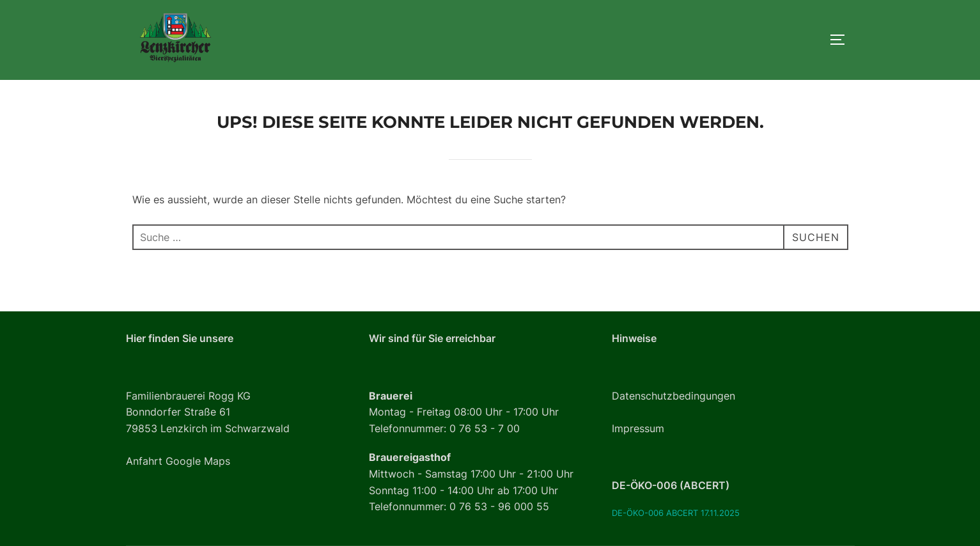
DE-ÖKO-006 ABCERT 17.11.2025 (676, 513)
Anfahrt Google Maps (178, 461)
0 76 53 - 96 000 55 (499, 506)
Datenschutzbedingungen (673, 396)
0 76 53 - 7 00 (485, 428)
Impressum (638, 428)
